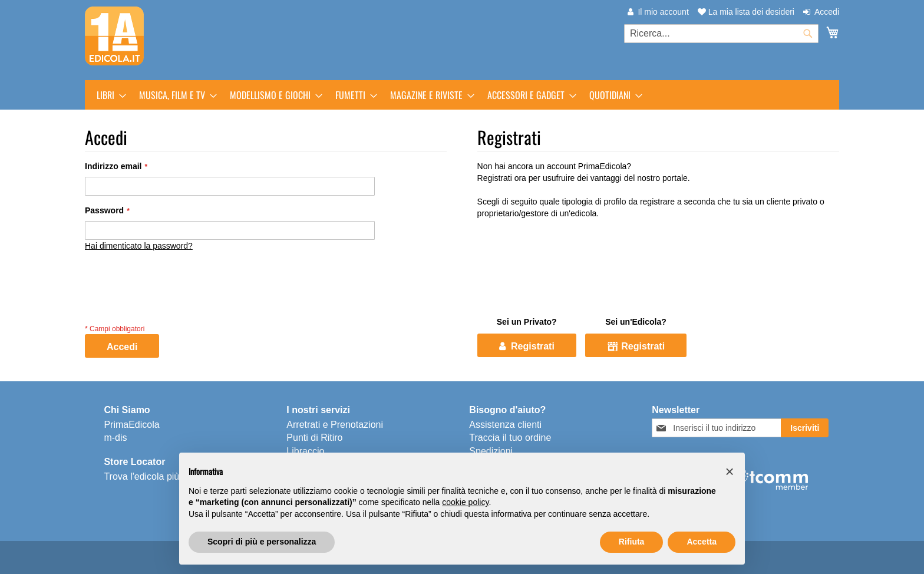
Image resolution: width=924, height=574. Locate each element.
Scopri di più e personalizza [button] (262, 542)
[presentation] (174, 298)
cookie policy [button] (465, 502)
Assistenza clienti (505, 425)
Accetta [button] (702, 542)
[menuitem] (108, 95)
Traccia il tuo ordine (510, 438)
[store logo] (114, 36)
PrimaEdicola (131, 425)
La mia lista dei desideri (746, 12)
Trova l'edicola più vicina (155, 476)
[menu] (462, 95)
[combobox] (721, 34)
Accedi (827, 12)
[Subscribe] (805, 428)
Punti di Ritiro (314, 438)
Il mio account (663, 12)
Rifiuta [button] (632, 542)
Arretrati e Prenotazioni (335, 425)
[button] (730, 471)
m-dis (115, 438)
